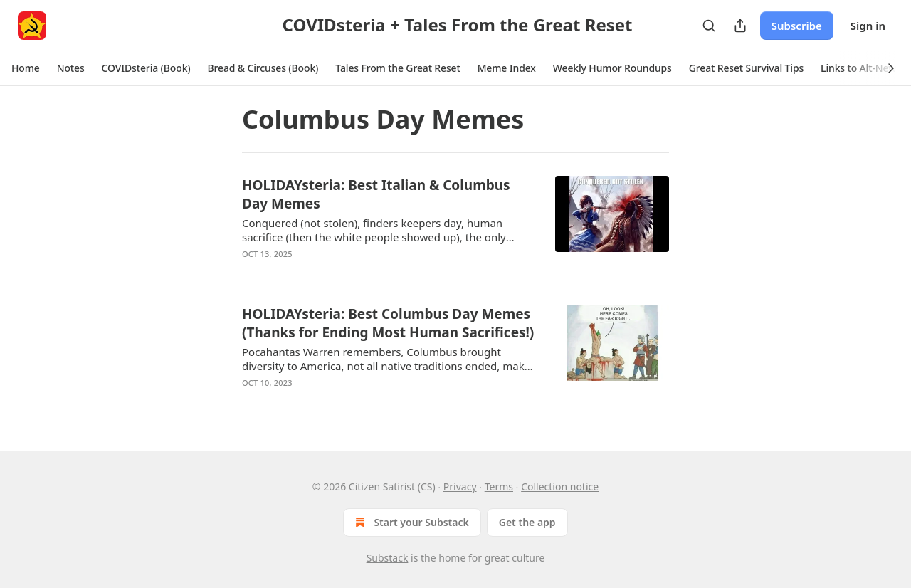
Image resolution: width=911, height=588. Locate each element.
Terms (499, 487)
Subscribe (797, 26)
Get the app (527, 522)
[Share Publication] (740, 26)
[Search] (709, 26)
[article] (455, 229)
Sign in (868, 26)
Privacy (460, 487)
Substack (388, 558)
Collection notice (560, 487)
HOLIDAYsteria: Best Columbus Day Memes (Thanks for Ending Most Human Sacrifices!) (388, 323)
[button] (26, 68)
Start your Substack (410, 523)
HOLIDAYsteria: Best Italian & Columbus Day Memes (376, 194)
